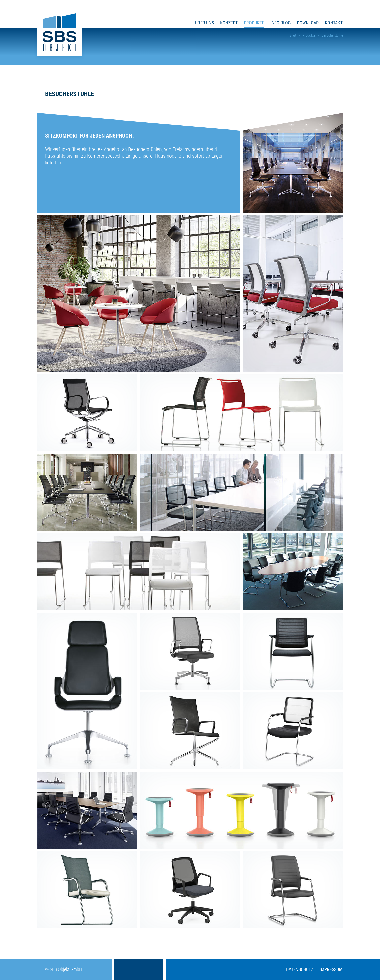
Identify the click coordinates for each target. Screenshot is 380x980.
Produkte (309, 35)
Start (293, 35)
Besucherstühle (332, 35)
